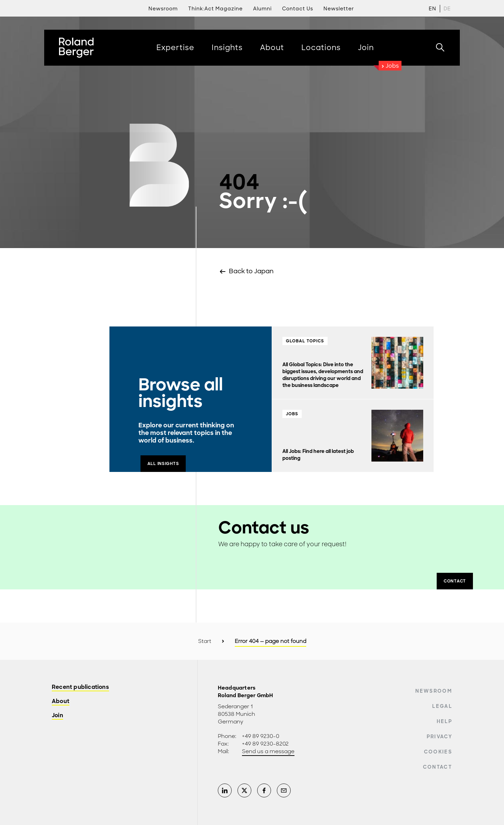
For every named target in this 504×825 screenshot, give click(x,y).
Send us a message (268, 751)
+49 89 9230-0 (261, 736)
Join (57, 716)
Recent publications (80, 687)
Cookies (438, 752)
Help (444, 721)
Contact (438, 767)
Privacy (439, 737)
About (61, 701)
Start (205, 641)
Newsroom (434, 691)
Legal (442, 706)
